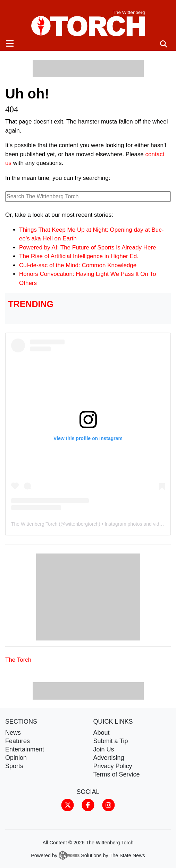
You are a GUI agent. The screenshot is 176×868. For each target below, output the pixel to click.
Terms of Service (117, 774)
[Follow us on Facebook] (88, 805)
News (13, 733)
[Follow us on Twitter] (68, 805)
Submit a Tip (111, 741)
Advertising (109, 758)
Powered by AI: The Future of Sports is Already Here (88, 248)
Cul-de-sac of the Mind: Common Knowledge (78, 265)
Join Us (104, 749)
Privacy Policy (113, 766)
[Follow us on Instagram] (108, 805)
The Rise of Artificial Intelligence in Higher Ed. (79, 256)
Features (18, 741)
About (102, 733)
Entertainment (25, 749)
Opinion (16, 758)
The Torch (18, 660)
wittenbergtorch (82, 524)
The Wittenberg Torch (34, 524)
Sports (14, 766)
